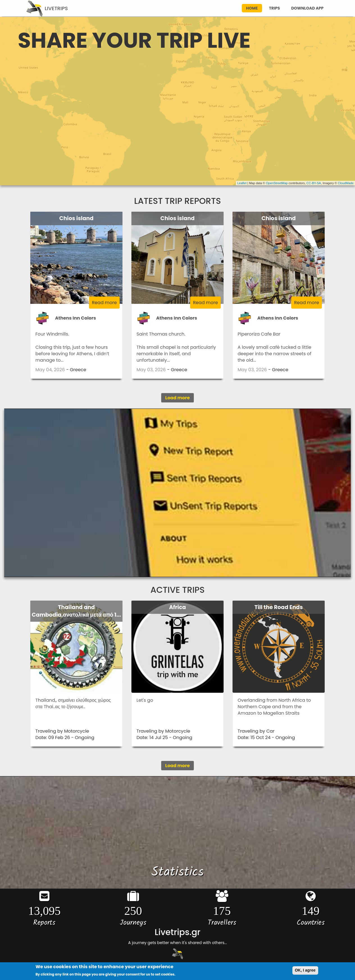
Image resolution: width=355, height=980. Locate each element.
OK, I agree (305, 970)
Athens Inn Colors (76, 318)
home (252, 8)
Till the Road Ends (279, 607)
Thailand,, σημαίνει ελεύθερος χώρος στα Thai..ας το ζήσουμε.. (73, 703)
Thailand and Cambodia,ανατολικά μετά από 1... (76, 611)
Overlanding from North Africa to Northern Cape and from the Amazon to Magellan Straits (274, 707)
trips (275, 8)
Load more (177, 398)
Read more (104, 303)
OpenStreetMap (277, 183)
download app (307, 8)
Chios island (76, 218)
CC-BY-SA (314, 183)
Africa (177, 607)
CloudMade (346, 183)
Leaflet (242, 183)
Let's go (145, 700)
